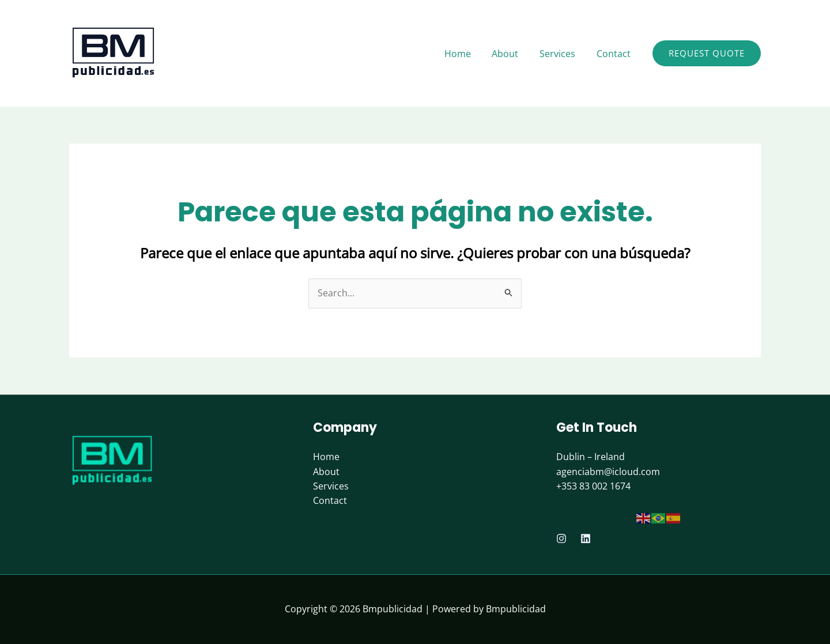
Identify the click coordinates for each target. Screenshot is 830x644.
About (326, 472)
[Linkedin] (586, 538)
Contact (330, 501)
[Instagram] (561, 538)
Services (331, 486)
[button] (707, 53)
